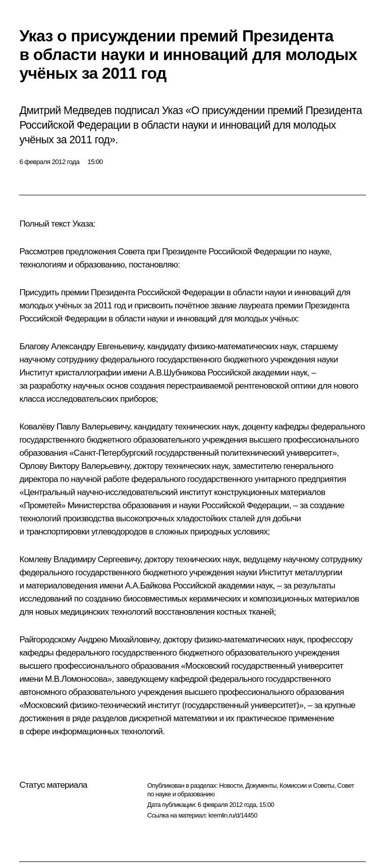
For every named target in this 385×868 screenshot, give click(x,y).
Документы (261, 785)
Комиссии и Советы (307, 785)
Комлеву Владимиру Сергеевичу (79, 559)
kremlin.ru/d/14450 (233, 815)
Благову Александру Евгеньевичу (81, 346)
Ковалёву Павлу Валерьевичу (74, 427)
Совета (131, 252)
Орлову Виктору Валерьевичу (74, 466)
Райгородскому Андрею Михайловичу (89, 640)
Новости (231, 785)
